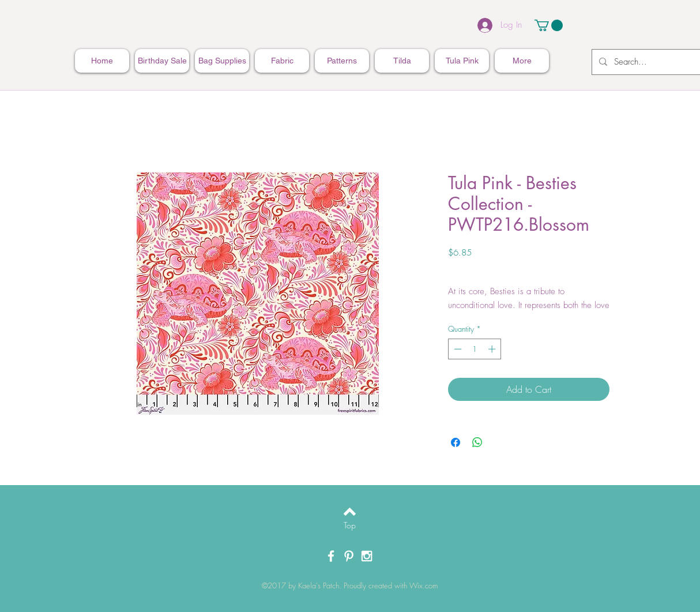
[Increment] (493, 349)
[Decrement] (457, 349)
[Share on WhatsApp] (477, 442)
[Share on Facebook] (456, 442)
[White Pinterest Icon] (349, 556)
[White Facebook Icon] (331, 556)
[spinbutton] (475, 349)
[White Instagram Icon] (367, 556)
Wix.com (424, 585)
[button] (549, 25)
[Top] (350, 525)
